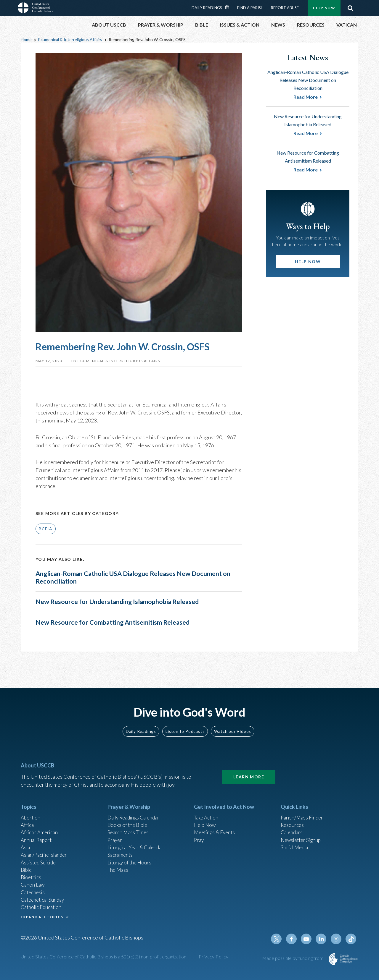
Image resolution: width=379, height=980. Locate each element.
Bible (27, 865)
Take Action (207, 809)
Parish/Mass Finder (303, 809)
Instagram (337, 939)
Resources (293, 817)
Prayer (115, 833)
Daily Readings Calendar (229, 7)
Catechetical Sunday (44, 897)
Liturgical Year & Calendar (138, 841)
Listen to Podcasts (185, 723)
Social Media (296, 841)
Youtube (309, 939)
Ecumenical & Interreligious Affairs (70, 39)
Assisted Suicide (40, 857)
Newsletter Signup (302, 833)
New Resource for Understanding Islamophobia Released (127, 609)
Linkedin (323, 939)
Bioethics (32, 873)
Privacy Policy (214, 956)
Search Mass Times (129, 825)
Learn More (249, 768)
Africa (28, 817)
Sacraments (121, 849)
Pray (199, 833)
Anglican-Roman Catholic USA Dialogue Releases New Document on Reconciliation (123, 578)
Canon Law (33, 881)
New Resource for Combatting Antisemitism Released (122, 635)
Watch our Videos (233, 723)
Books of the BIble (128, 817)
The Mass (119, 865)
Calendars (293, 825)
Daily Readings (207, 8)
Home (26, 39)
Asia (26, 841)
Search (350, 8)
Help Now (324, 8)
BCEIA (46, 529)
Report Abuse (285, 8)
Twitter (280, 939)
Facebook (294, 939)
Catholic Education (42, 905)
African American (40, 825)
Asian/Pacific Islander (45, 849)
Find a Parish (250, 8)
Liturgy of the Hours (130, 857)
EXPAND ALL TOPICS (42, 915)
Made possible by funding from (293, 958)
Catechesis (34, 889)
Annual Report (37, 833)
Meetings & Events (216, 825)
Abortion (31, 809)
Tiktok (351, 939)
